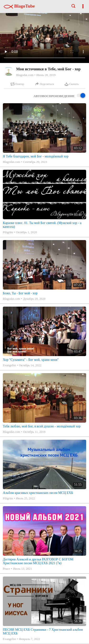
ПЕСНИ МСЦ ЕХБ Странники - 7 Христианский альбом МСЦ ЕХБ (43, 632)
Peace (6, 569)
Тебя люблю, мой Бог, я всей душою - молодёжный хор (42, 426)
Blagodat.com (25, 75)
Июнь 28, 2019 (46, 75)
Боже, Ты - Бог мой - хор (20, 293)
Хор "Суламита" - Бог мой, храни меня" (31, 360)
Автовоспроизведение (59, 96)
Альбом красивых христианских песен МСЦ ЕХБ (38, 493)
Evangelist (9, 365)
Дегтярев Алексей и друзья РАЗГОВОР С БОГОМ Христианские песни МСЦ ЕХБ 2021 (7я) (38, 561)
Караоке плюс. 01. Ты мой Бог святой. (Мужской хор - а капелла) (42, 225)
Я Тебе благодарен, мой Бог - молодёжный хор (36, 156)
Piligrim (8, 232)
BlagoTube (19, 6)
